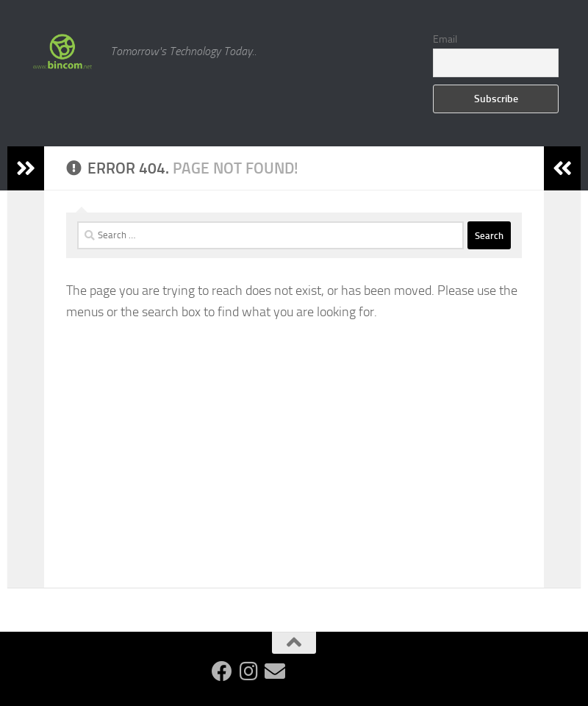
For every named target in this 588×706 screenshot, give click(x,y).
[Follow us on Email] (275, 671)
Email (445, 39)
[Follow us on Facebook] (222, 671)
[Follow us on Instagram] (248, 671)
